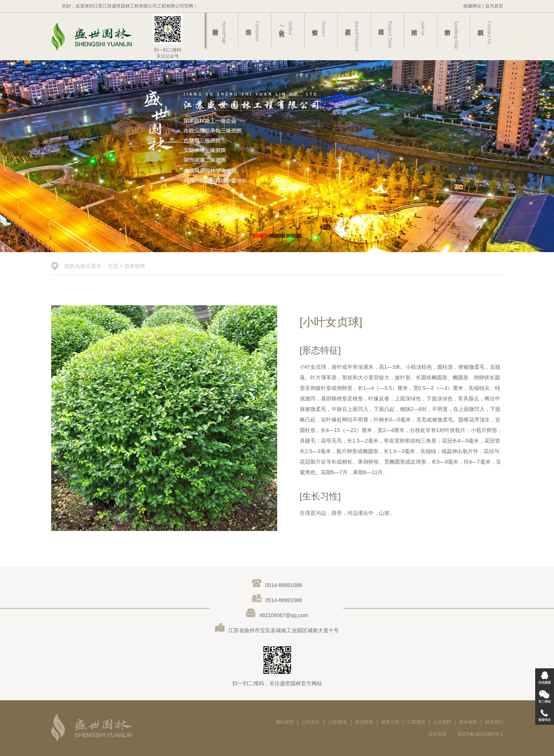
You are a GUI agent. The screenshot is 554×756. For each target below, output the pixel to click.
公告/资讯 (337, 722)
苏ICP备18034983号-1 (480, 734)
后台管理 (437, 734)
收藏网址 (472, 6)
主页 (113, 266)
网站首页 (285, 722)
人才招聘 (442, 722)
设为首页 (494, 6)
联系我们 (494, 722)
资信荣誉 (364, 722)
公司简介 (311, 722)
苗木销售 (135, 266)
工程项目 (416, 722)
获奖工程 (390, 722)
